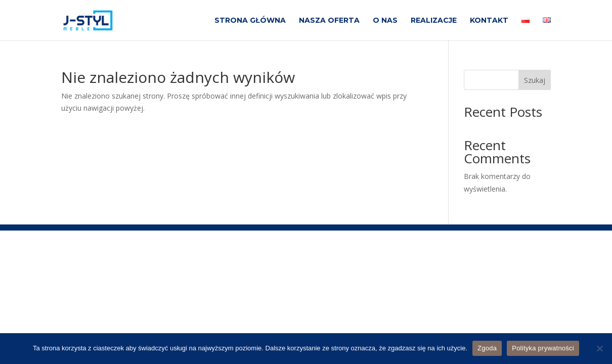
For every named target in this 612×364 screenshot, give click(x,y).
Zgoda (487, 348)
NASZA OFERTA (329, 21)
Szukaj (535, 80)
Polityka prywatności (543, 348)
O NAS (385, 21)
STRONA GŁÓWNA (250, 21)
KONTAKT (489, 21)
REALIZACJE (434, 21)
